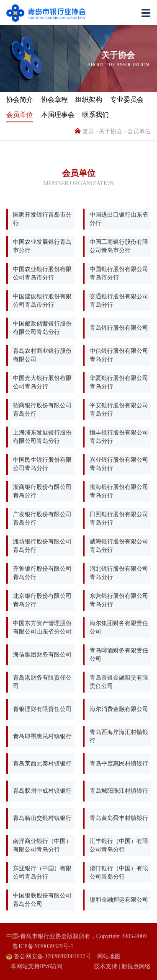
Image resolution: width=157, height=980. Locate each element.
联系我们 (95, 115)
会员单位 (20, 115)
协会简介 (20, 100)
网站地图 (109, 956)
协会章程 (54, 100)
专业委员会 (127, 100)
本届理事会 (58, 115)
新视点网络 (136, 966)
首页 (84, 131)
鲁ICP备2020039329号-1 (43, 946)
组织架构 (89, 100)
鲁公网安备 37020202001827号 (49, 956)
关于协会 (111, 131)
